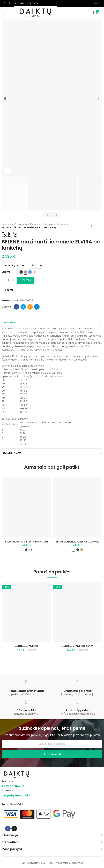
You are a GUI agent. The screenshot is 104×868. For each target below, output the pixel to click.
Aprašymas (9, 322)
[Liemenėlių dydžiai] (36, 266)
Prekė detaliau (11, 453)
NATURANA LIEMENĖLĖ (27, 646)
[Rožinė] (34, 272)
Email (30, 307)
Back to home (95, 226)
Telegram (37, 307)
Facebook (16, 307)
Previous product (91, 226)
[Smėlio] (26, 272)
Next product (100, 226)
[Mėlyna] (30, 272)
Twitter (23, 307)
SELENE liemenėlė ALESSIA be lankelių (78, 542)
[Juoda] (21, 272)
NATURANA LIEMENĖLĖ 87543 (78, 646)
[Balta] (17, 272)
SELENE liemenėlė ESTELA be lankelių (26, 542)
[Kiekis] (9, 280)
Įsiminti (8, 290)
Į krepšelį (26, 280)
